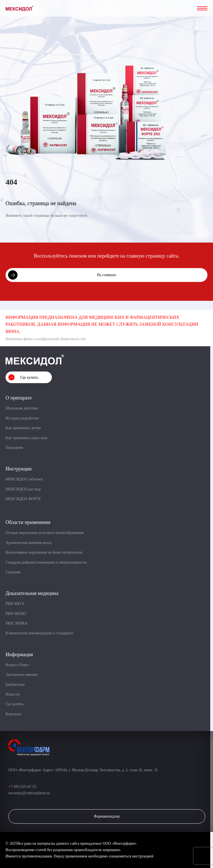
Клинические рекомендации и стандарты (39, 633)
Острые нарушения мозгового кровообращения (45, 533)
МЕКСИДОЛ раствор (23, 489)
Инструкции (19, 469)
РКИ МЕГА (15, 604)
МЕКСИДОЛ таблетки (24, 479)
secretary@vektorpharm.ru (29, 793)
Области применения (28, 522)
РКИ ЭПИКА (17, 623)
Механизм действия (22, 408)
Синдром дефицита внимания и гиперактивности (46, 562)
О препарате (19, 398)
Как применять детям (23, 428)
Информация (19, 655)
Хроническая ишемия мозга (29, 543)
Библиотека (15, 685)
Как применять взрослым (26, 438)
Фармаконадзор (107, 816)
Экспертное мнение (22, 675)
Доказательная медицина (32, 593)
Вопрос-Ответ (17, 665)
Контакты (14, 714)
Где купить (29, 377)
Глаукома (13, 572)
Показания (14, 448)
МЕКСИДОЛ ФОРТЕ (23, 499)
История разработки (22, 418)
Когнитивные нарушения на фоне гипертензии (44, 552)
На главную (106, 275)
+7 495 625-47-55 (23, 787)
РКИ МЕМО (16, 614)
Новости (13, 694)
